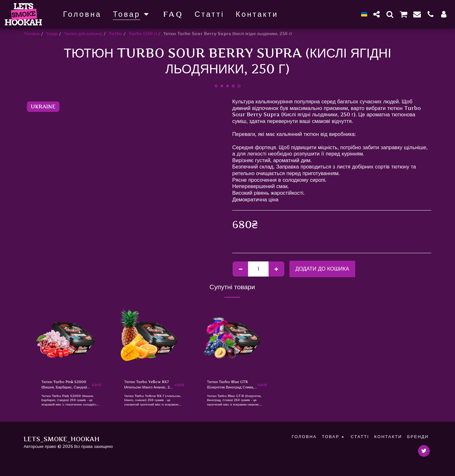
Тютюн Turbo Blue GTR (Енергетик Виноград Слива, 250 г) (231, 386)
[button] (377, 14)
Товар (52, 34)
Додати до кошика (322, 269)
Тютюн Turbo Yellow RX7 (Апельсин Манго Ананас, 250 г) (146, 386)
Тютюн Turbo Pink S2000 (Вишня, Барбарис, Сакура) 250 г (66, 386)
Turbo (115, 34)
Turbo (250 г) (143, 34)
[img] (71, 339)
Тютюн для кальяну (83, 34)
